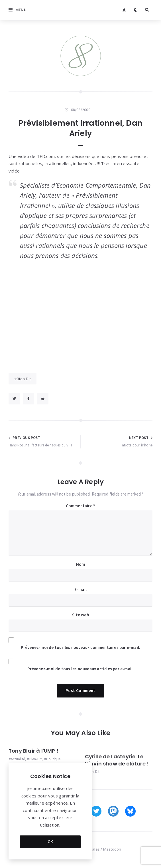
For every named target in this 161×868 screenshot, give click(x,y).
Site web (80, 615)
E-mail (80, 589)
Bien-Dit (24, 379)
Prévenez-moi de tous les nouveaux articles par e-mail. (81, 669)
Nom (81, 564)
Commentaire (81, 506)
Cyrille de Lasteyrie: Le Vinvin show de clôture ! (117, 760)
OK (50, 842)
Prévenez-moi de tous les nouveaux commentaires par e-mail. (81, 647)
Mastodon (112, 849)
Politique (53, 759)
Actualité (18, 759)
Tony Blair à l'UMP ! (33, 751)
